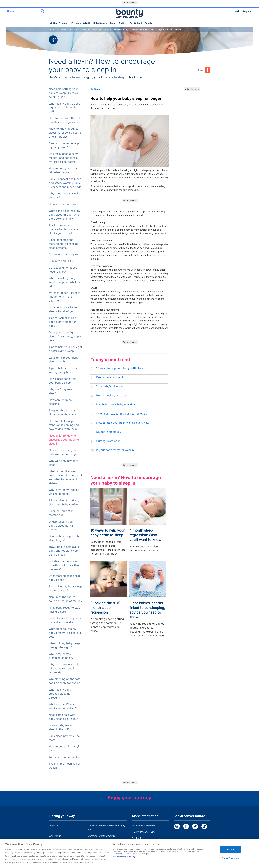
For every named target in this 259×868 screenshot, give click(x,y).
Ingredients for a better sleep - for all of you (63, 309)
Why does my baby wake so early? (65, 196)
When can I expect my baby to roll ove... (122, 414)
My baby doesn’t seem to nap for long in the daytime (65, 297)
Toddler (123, 23)
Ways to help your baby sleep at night (64, 360)
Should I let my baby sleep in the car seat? (65, 588)
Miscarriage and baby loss (102, 842)
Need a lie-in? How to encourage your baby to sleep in (64, 440)
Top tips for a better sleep (65, 757)
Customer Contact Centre (102, 836)
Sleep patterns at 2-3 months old (62, 513)
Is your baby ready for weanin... (116, 450)
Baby (113, 23)
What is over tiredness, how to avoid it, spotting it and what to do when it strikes (65, 477)
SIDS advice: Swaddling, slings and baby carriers (64, 502)
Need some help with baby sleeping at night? (63, 717)
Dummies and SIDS (61, 261)
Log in (237, 11)
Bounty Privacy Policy (144, 832)
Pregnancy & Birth (81, 23)
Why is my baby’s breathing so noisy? (61, 656)
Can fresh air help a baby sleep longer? (65, 538)
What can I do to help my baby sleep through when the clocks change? (65, 215)
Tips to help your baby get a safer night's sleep (65, 349)
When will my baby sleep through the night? (64, 645)
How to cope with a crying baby (65, 749)
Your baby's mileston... (110, 386)
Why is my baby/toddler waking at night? (64, 492)
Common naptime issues (64, 204)
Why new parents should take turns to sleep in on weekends (64, 668)
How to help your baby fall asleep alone (63, 170)
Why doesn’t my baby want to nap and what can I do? (65, 282)
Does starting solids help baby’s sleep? (64, 578)
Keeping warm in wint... (111, 377)
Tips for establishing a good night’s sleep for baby (63, 322)
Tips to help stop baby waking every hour (63, 370)
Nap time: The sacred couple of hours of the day (65, 599)
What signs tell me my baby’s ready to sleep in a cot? (65, 633)
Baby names (100, 23)
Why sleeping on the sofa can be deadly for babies (65, 681)
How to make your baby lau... (115, 395)
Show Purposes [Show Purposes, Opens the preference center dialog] (230, 863)
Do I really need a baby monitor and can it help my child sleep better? (63, 158)
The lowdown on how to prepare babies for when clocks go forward (64, 229)
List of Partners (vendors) (124, 861)
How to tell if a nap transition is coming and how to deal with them (64, 425)
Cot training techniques (63, 254)
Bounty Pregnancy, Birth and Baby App (107, 828)
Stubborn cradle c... (109, 432)
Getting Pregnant (59, 23)
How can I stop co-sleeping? (61, 402)
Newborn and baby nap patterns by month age (63, 452)
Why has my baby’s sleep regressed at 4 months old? (65, 108)
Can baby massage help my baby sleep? (64, 145)
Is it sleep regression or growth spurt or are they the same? (64, 565)
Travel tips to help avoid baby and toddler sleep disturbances (64, 551)
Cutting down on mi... (110, 441)
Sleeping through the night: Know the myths (63, 413)
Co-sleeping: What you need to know (63, 270)
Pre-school (136, 23)
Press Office (55, 842)
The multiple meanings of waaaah (65, 766)
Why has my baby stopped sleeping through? (60, 694)
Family (148, 23)
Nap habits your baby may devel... (118, 405)
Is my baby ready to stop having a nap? (65, 610)
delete (37, 11)
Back (95, 89)
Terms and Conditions (144, 826)
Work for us (55, 836)
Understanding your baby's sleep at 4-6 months (61, 526)
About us (54, 826)
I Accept (230, 854)
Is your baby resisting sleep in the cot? (62, 727)
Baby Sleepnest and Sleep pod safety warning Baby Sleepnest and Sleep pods (65, 183)
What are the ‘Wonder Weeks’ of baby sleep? (63, 706)
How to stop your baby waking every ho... (123, 423)
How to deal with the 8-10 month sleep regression (65, 120)
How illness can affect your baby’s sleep (63, 381)
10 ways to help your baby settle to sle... (122, 368)
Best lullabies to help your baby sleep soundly (65, 620)
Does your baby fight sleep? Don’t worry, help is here (65, 336)
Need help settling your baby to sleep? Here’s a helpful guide (63, 93)
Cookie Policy (139, 838)
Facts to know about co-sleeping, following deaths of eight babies (65, 133)
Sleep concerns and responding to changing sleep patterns (64, 244)
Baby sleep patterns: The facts (64, 738)
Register (247, 11)
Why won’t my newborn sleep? (63, 391)
